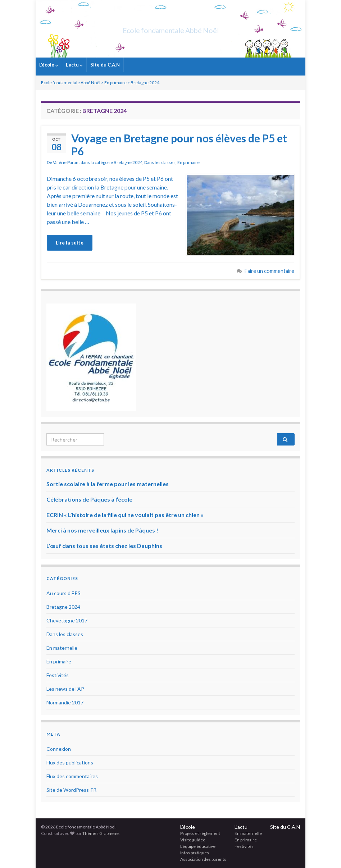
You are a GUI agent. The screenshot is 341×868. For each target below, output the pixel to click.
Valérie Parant (66, 162)
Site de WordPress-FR (71, 790)
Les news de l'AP (65, 689)
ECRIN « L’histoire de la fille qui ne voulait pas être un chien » (125, 515)
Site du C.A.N (105, 65)
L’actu (74, 65)
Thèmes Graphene (101, 833)
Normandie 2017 (65, 702)
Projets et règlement (200, 833)
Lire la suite (70, 243)
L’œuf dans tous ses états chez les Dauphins (104, 546)
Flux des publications (70, 762)
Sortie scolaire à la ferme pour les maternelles (108, 484)
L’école (49, 65)
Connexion (59, 749)
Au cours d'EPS (63, 593)
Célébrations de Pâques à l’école (89, 499)
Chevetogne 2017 (67, 620)
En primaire (188, 162)
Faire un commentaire (269, 271)
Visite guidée (193, 840)
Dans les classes (160, 162)
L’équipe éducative (198, 846)
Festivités (58, 675)
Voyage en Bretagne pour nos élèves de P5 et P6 (179, 145)
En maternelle (62, 648)
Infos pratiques (195, 853)
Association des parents (203, 859)
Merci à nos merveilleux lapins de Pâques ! (102, 530)
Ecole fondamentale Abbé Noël (171, 29)
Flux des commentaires (72, 776)
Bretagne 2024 (128, 162)
